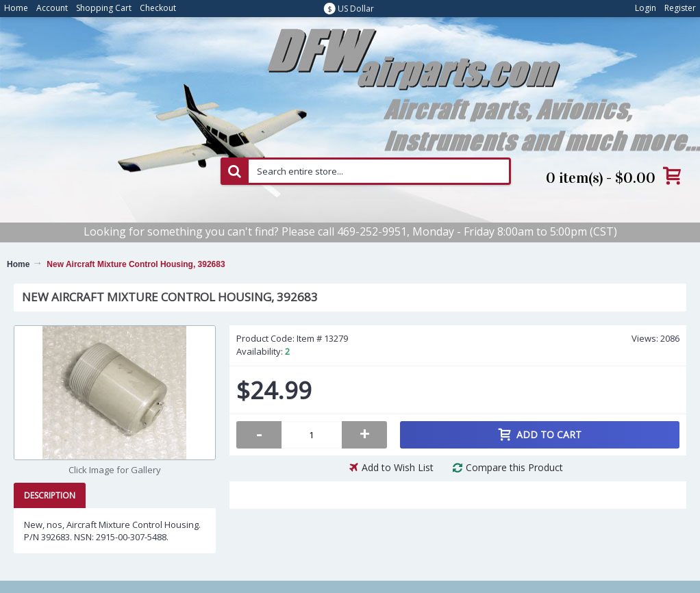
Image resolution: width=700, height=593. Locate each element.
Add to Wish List (398, 467)
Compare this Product (514, 467)
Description (50, 495)
